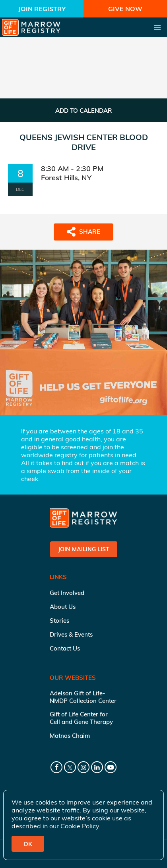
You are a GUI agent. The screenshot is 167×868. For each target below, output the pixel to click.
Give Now (125, 9)
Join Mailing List (84, 549)
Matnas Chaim (70, 736)
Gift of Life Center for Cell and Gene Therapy (81, 718)
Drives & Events (71, 634)
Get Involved (67, 593)
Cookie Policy (80, 826)
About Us (63, 607)
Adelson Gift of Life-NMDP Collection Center (83, 697)
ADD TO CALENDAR (84, 111)
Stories (59, 621)
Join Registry (42, 9)
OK (28, 844)
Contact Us (65, 648)
